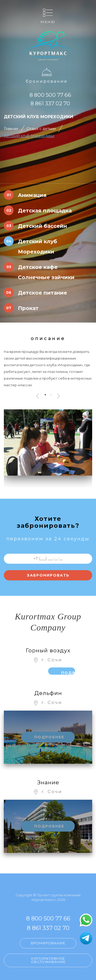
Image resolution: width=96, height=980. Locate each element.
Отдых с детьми (41, 129)
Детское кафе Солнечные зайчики (46, 272)
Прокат (28, 308)
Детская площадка (45, 211)
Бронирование (47, 81)
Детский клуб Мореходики (29, 136)
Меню (48, 22)
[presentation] (38, 396)
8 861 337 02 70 (50, 103)
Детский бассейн (42, 226)
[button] (45, 395)
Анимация (32, 195)
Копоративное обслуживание (48, 960)
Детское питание (42, 293)
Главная (11, 129)
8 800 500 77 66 (50, 95)
